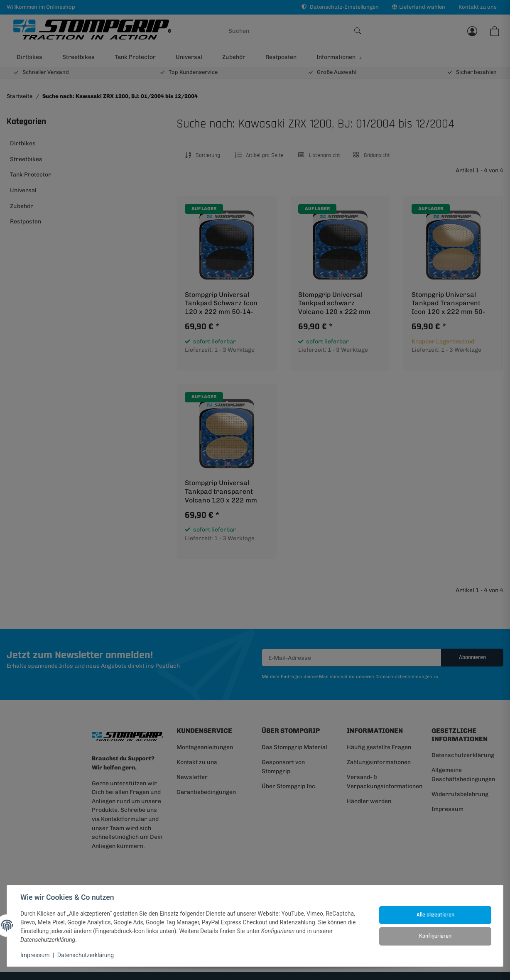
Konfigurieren (435, 936)
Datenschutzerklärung (86, 955)
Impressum (35, 955)
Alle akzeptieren (435, 915)
